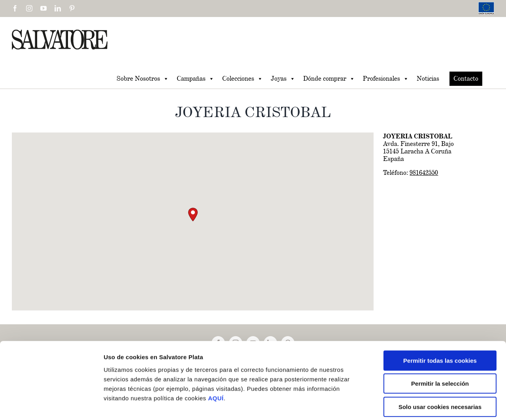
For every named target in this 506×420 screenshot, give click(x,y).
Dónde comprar (329, 79)
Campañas (195, 79)
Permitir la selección (440, 347)
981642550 (424, 173)
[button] (193, 215)
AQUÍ (216, 361)
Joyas (283, 79)
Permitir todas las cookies (440, 323)
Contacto (466, 79)
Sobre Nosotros (143, 79)
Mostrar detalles (423, 404)
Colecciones (243, 79)
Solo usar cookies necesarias (440, 370)
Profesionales (386, 79)
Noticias (428, 79)
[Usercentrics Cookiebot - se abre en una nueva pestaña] (51, 405)
